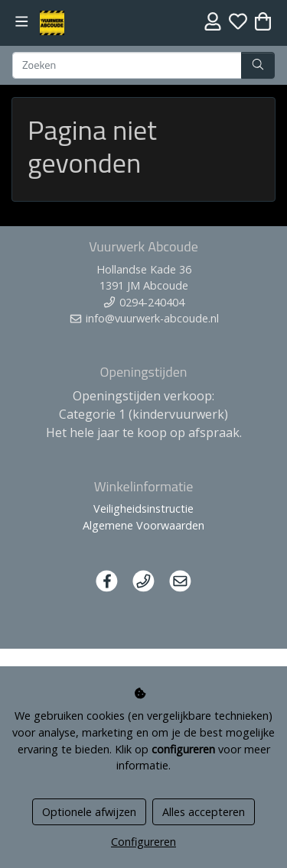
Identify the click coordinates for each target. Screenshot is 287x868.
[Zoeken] (127, 66)
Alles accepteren (204, 812)
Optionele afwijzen (89, 812)
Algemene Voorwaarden (143, 525)
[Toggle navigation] (22, 22)
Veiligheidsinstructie (143, 508)
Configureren (143, 842)
